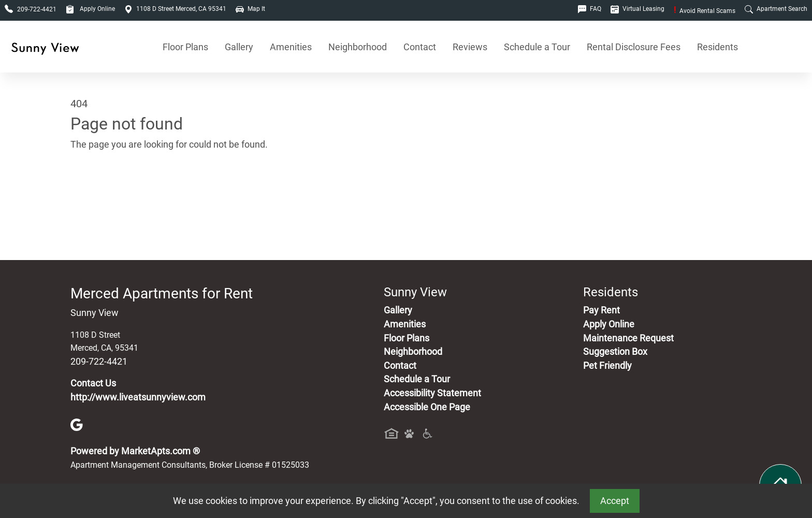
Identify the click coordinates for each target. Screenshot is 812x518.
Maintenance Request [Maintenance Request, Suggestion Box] (628, 338)
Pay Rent (601, 310)
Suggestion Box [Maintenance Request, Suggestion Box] (615, 352)
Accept (615, 501)
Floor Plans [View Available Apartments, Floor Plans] (185, 47)
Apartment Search (776, 9)
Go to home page (106, 193)
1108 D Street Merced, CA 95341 (175, 9)
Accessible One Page (427, 407)
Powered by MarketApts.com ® (135, 451)
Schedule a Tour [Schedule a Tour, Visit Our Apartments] (537, 47)
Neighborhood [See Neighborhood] (358, 47)
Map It (250, 9)
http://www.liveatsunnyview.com (138, 397)
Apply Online (90, 9)
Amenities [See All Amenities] (291, 47)
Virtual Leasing (637, 9)
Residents (717, 47)
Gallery (239, 47)
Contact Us (93, 383)
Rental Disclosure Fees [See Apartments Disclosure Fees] (634, 47)
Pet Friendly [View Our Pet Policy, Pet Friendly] (607, 366)
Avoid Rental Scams (705, 11)
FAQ (590, 9)
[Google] (77, 424)
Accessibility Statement (432, 393)
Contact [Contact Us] (420, 47)
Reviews (470, 47)
